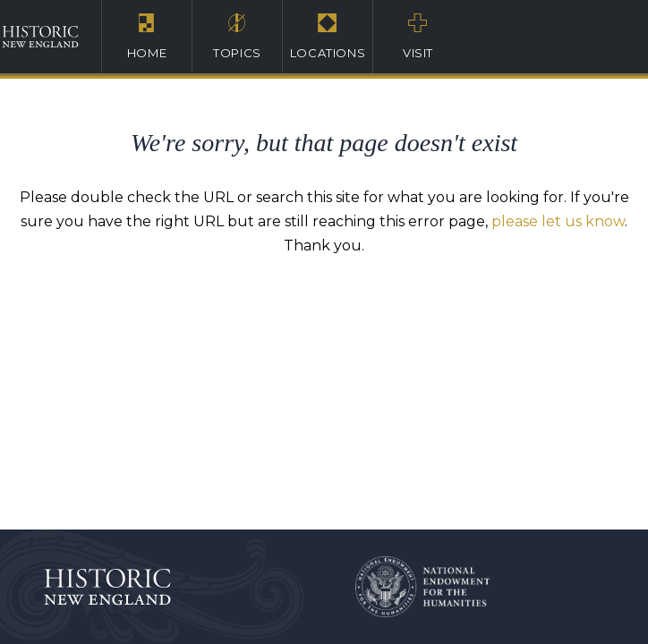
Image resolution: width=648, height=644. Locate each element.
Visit (418, 36)
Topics (237, 36)
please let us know (558, 221)
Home (147, 36)
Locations (328, 36)
